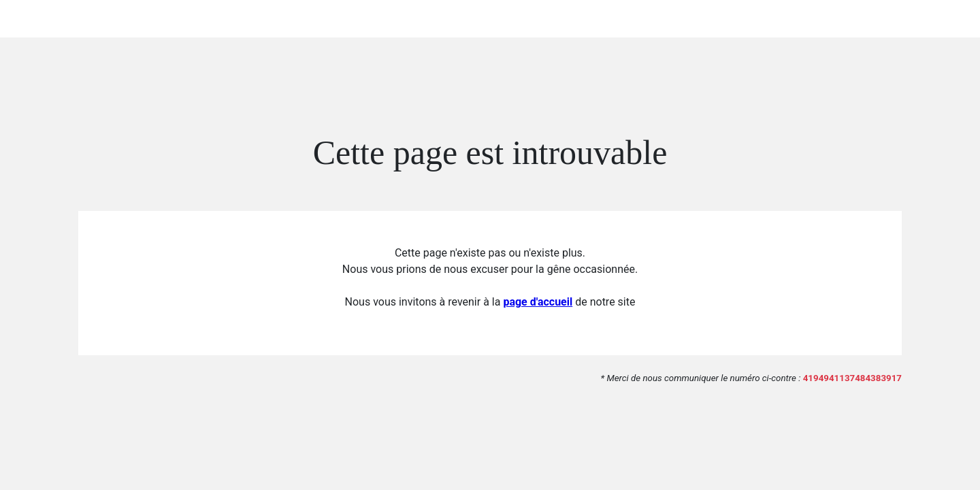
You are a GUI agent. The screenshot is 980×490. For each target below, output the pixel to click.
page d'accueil (538, 302)
